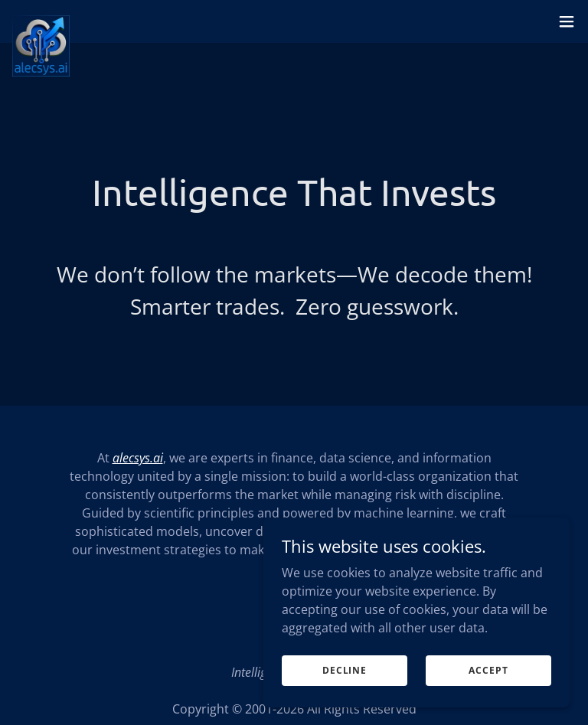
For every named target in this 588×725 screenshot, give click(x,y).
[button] (567, 21)
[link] (41, 21)
